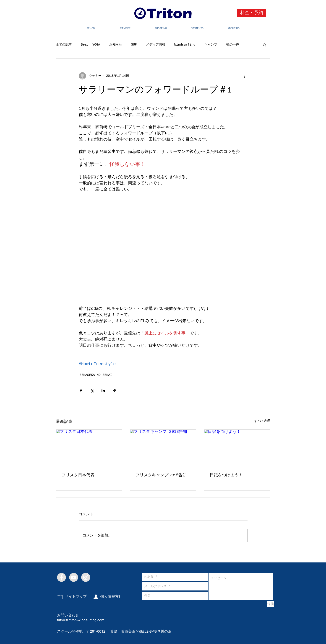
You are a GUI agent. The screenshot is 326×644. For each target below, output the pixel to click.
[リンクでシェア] (114, 391)
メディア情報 (156, 45)
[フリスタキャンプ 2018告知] (163, 448)
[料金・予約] (252, 13)
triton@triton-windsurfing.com (81, 620)
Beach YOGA (91, 45)
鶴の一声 (233, 45)
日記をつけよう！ (226, 475)
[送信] (271, 604)
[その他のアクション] (245, 76)
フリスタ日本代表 (78, 475)
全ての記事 (64, 45)
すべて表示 (262, 421)
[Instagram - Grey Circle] (86, 577)
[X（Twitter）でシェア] (92, 391)
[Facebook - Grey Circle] (61, 577)
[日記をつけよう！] (237, 448)
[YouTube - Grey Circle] (74, 577)
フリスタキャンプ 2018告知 (161, 475)
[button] (265, 45)
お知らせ (116, 45)
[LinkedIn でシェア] (103, 391)
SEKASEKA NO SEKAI (96, 375)
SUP (134, 45)
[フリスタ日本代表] (89, 448)
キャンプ (211, 45)
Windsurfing (185, 45)
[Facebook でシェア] (81, 391)
